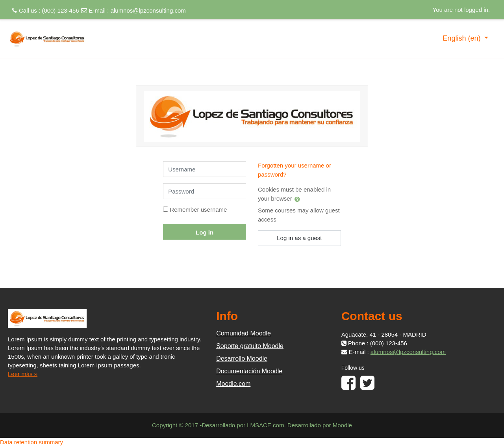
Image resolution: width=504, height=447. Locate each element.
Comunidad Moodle (244, 333)
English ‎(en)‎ (462, 38)
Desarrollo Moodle (242, 359)
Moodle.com (233, 384)
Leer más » (23, 374)
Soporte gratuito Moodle (250, 346)
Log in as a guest (299, 238)
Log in (205, 232)
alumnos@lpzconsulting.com (148, 10)
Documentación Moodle (249, 371)
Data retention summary (31, 442)
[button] (299, 199)
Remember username (198, 210)
